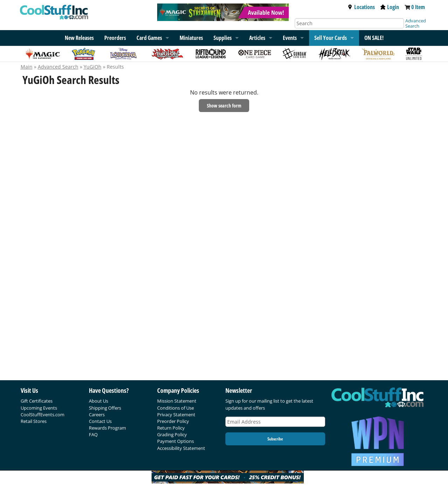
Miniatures (191, 38)
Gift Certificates (37, 401)
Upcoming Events (39, 408)
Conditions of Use (176, 408)
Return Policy (171, 428)
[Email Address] (275, 422)
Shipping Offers (105, 408)
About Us (99, 401)
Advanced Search (416, 23)
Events (290, 38)
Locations (361, 7)
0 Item (418, 7)
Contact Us (100, 421)
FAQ (93, 434)
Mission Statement (177, 401)
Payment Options (176, 441)
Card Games (149, 38)
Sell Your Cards (331, 38)
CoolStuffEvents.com (43, 415)
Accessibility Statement (181, 448)
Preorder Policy (173, 421)
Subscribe (275, 439)
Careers (97, 415)
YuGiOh (93, 67)
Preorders (115, 38)
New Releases (79, 38)
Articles (257, 38)
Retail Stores (34, 421)
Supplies (223, 38)
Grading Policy (172, 434)
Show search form (224, 106)
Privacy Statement (176, 415)
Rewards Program (107, 428)
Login (390, 7)
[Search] (349, 23)
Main (27, 67)
